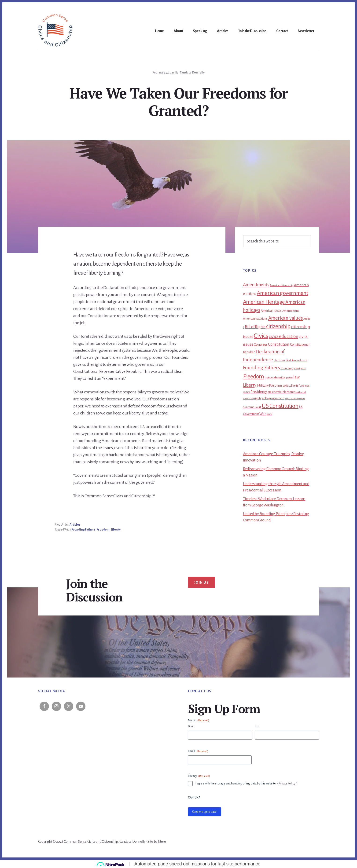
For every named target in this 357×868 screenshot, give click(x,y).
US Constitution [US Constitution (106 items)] (280, 406)
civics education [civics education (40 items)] (283, 336)
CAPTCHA (194, 798)
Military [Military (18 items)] (263, 385)
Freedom (103, 530)
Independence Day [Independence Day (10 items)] (275, 378)
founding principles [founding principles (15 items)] (293, 368)
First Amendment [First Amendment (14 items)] (296, 360)
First (191, 727)
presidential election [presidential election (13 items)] (280, 392)
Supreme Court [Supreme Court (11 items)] (252, 407)
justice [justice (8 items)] (289, 378)
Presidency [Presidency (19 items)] (259, 392)
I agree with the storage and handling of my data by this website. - (246, 784)
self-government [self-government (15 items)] (273, 398)
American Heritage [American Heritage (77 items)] (264, 302)
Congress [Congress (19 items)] (261, 344)
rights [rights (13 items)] (258, 398)
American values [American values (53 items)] (286, 318)
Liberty (116, 530)
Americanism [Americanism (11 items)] (291, 311)
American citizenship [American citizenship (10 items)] (282, 285)
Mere (162, 842)
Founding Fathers (83, 530)
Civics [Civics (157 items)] (261, 336)
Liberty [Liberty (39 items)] (250, 385)
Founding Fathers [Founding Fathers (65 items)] (261, 368)
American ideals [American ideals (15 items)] (271, 311)
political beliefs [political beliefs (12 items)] (292, 386)
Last (257, 727)
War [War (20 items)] (263, 414)
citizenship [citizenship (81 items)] (278, 326)
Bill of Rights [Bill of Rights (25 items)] (255, 327)
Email (198, 751)
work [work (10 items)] (269, 414)
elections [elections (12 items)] (279, 360)
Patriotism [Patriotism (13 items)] (276, 386)
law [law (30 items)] (296, 377)
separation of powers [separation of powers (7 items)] (295, 398)
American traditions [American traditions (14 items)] (255, 319)
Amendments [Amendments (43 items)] (256, 285)
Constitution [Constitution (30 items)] (279, 344)
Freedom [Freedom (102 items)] (254, 377)
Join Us (202, 582)
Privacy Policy (287, 784)
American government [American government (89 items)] (283, 293)
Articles (75, 525)
